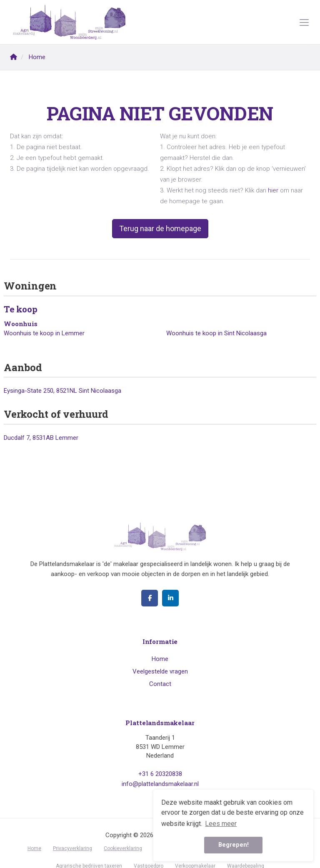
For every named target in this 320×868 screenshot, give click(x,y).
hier (273, 190)
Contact (160, 684)
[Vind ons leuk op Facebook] (150, 598)
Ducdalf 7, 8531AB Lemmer (41, 438)
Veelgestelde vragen (160, 671)
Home (160, 659)
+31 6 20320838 (160, 774)
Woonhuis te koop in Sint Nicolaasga (216, 333)
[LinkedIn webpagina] (170, 598)
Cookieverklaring (123, 848)
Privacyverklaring (72, 848)
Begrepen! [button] (234, 845)
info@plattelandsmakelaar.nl (160, 784)
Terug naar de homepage (160, 228)
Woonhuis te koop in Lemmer (44, 333)
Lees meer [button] (221, 824)
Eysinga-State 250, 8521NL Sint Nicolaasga (62, 391)
